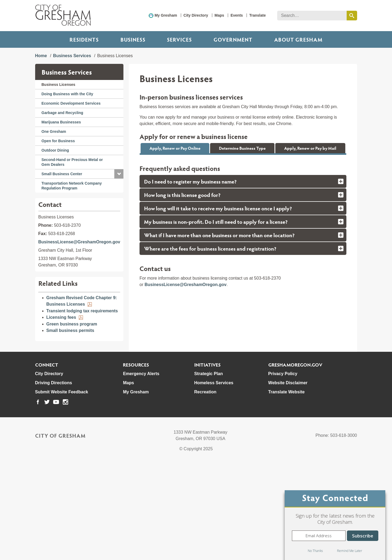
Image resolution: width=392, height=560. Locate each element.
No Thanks (315, 551)
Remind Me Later (350, 551)
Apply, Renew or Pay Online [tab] (175, 148)
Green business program (72, 324)
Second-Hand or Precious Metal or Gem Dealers (72, 162)
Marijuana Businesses (61, 122)
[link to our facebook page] (38, 498)
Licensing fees (61, 317)
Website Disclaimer (288, 479)
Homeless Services (214, 479)
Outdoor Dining (55, 150)
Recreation (205, 488)
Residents (84, 39)
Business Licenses (58, 85)
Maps (219, 15)
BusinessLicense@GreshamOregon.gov (79, 242)
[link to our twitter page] (47, 498)
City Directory (196, 15)
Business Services (72, 56)
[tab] (243, 325)
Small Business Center (62, 174)
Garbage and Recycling (63, 113)
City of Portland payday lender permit (190, 263)
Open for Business (58, 141)
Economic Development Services (71, 103)
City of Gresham (60, 532)
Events (237, 15)
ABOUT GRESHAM (298, 39)
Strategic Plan (209, 470)
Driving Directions (54, 479)
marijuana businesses (238, 242)
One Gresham (54, 131)
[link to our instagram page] (65, 498)
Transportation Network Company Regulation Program (72, 186)
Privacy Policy (283, 470)
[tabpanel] (243, 226)
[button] (119, 174)
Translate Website (287, 488)
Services (179, 39)
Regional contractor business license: (191, 276)
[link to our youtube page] (56, 498)
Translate (257, 15)
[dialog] (335, 525)
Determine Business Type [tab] (242, 148)
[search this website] (352, 16)
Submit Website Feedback (62, 488)
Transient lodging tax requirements (82, 311)
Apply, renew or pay (175, 175)
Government (233, 39)
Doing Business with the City (67, 94)
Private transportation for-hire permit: (190, 270)
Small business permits (70, 330)
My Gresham (166, 15)
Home (41, 56)
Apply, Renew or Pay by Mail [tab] (310, 148)
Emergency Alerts (141, 470)
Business (133, 39)
